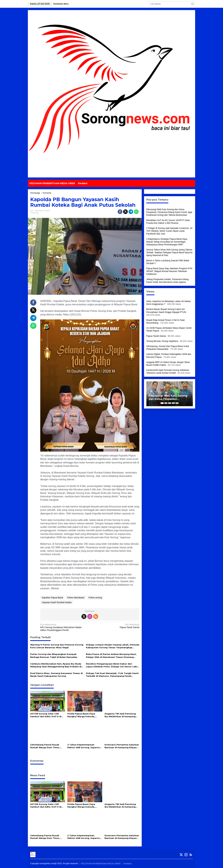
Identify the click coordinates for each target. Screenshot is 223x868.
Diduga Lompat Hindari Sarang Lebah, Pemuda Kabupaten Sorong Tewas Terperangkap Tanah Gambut (113, 646)
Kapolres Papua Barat (52, 598)
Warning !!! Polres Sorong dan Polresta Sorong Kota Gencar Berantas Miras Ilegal (57, 646)
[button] (192, 4)
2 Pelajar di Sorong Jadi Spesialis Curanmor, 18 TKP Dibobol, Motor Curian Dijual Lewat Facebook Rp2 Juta (169, 231)
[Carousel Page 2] (166, 403)
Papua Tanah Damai (115, 626)
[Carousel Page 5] (177, 403)
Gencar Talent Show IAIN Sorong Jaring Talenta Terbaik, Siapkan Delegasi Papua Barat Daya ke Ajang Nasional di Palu (169, 252)
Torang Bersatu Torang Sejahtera (162, 341)
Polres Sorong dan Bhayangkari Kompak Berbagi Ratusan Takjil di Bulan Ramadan (54, 656)
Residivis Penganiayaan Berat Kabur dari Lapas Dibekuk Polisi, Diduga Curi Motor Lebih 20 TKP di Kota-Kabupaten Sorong (112, 665)
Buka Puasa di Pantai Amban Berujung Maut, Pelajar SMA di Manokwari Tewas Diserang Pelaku (111, 656)
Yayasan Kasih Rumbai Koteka (57, 602)
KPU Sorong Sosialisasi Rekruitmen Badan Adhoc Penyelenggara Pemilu (64, 627)
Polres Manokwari (76, 598)
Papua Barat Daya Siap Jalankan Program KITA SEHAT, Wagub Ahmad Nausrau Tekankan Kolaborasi (169, 271)
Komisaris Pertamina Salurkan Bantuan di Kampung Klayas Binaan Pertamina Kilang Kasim (122, 746)
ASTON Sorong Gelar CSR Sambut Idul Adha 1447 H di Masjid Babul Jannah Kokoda (47, 715)
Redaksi (128, 864)
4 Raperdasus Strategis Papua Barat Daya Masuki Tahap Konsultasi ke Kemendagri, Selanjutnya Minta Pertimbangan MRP (167, 242)
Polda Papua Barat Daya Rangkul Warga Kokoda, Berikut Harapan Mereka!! (82, 715)
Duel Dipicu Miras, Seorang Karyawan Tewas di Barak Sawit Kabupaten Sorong (56, 675)
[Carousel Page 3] (170, 403)
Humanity (34, 213)
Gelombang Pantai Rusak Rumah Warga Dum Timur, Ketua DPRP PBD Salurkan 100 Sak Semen (47, 746)
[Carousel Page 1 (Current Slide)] (162, 403)
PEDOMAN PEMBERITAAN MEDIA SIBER (101, 864)
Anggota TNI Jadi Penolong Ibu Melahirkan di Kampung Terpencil (120, 715)
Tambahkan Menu (61, 4)
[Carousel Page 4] (173, 403)
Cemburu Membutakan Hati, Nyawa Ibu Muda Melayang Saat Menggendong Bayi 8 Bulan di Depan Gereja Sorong (56, 665)
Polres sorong (95, 598)
